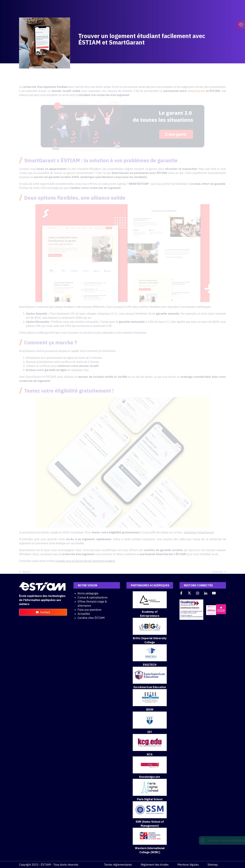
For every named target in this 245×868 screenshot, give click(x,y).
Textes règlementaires (118, 865)
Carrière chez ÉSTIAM (91, 618)
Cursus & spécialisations (93, 597)
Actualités (84, 614)
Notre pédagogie (88, 593)
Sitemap (213, 865)
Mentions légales (188, 865)
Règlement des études (155, 865)
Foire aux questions (89, 610)
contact (43, 612)
